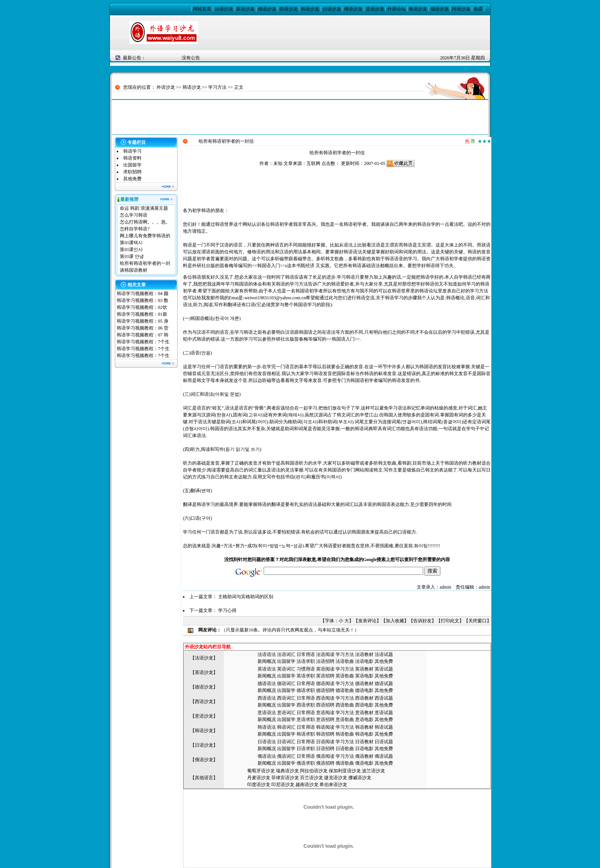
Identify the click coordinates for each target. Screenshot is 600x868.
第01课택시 (131, 243)
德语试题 (384, 684)
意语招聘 (325, 720)
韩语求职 (306, 734)
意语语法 (267, 713)
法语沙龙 (224, 9)
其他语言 (204, 778)
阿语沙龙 (461, 9)
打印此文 (450, 621)
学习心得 (227, 610)
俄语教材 (364, 756)
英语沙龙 (245, 9)
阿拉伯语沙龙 (314, 771)
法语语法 (267, 654)
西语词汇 (286, 698)
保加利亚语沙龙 (345, 771)
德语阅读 (325, 684)
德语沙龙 (267, 9)
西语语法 (267, 698)
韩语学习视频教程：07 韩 (143, 335)
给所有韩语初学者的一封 (145, 263)
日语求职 (306, 749)
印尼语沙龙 (283, 785)
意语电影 (364, 720)
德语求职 (306, 690)
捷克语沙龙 (336, 778)
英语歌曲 (345, 676)
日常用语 (306, 654)
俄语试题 (384, 756)
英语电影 (364, 676)
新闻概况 (267, 661)
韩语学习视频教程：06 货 (143, 328)
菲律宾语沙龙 (285, 778)
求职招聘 (132, 172)
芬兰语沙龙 (311, 778)
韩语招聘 (325, 734)
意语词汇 (286, 713)
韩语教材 (364, 727)
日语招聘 (325, 749)
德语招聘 (325, 690)
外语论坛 (396, 9)
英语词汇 (286, 669)
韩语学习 (132, 151)
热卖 (478, 9)
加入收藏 (395, 621)
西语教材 (364, 698)
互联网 (313, 163)
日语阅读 (325, 742)
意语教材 (364, 713)
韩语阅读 (325, 727)
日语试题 (384, 742)
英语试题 (384, 669)
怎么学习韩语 (134, 215)
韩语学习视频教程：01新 (142, 314)
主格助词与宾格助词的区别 (246, 597)
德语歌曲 (345, 690)
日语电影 (364, 749)
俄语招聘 (325, 763)
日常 (301, 713)
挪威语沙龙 (360, 778)
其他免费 (132, 179)
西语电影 (364, 705)
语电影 (367, 661)
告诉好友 (422, 621)
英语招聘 (325, 676)
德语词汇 (286, 684)
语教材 (367, 654)
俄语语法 (267, 756)
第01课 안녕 (132, 256)
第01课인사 (131, 250)
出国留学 (132, 165)
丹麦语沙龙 (259, 778)
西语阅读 (325, 698)
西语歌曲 (345, 705)
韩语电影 (364, 734)
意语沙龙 (375, 9)
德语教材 (364, 684)
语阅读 (328, 654)
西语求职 (306, 705)
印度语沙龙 (259, 785)
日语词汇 (286, 742)
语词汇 (289, 654)
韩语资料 (132, 158)
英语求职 (306, 676)
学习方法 (217, 87)
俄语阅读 (325, 756)
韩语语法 (267, 727)
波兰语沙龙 (373, 771)
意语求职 (306, 720)
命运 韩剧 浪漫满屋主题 (144, 208)
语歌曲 (347, 661)
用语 (310, 713)
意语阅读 (325, 713)
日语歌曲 (345, 749)
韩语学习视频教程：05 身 (143, 321)
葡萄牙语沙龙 (261, 771)
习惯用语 (306, 669)
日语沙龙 (332, 9)
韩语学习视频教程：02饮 (142, 307)
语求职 (308, 661)
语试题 (386, 654)
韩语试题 (384, 727)
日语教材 (364, 742)
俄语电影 (364, 763)
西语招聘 (325, 705)
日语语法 (267, 742)
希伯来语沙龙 (333, 785)
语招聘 (328, 661)
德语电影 (364, 690)
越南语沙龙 (307, 785)
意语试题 (384, 713)
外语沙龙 (166, 87)
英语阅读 (325, 669)
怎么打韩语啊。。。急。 (145, 222)
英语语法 (267, 669)
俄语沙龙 (353, 9)
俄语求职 (306, 763)
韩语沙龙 (310, 9)
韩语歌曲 (345, 734)
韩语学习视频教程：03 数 (143, 300)
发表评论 (367, 621)
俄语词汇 (286, 756)
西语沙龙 (289, 9)
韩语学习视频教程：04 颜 (143, 294)
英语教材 (364, 669)
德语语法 (267, 684)
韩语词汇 (286, 727)
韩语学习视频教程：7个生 (143, 342)
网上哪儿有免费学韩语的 (145, 236)
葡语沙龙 (418, 9)
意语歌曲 (345, 720)
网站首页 (202, 9)
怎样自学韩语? (135, 229)
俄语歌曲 (345, 763)
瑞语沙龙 (440, 9)
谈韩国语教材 (134, 270)
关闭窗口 (478, 621)
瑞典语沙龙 (287, 771)
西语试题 (384, 698)
